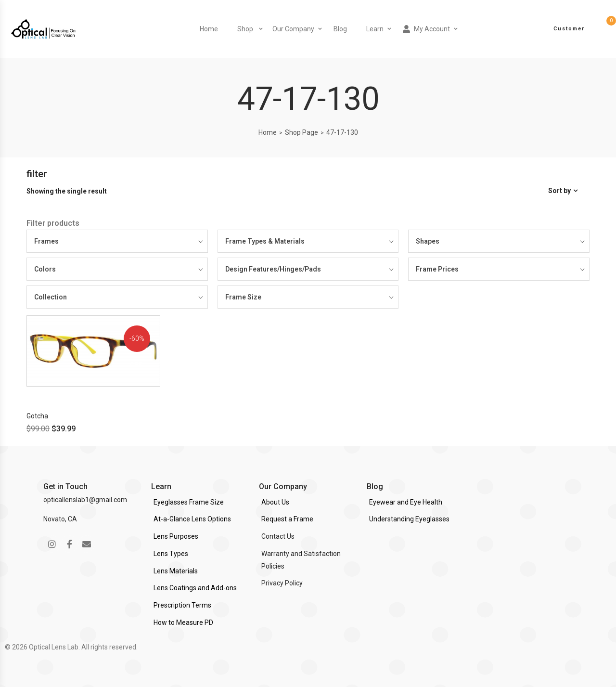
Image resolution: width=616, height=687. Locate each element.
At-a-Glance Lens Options (192, 519)
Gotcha (37, 416)
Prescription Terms (182, 605)
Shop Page (302, 132)
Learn (375, 29)
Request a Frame (287, 519)
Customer (569, 29)
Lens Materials (176, 571)
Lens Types (171, 554)
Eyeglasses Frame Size (189, 502)
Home (209, 29)
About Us (275, 502)
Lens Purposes (176, 536)
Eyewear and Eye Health (406, 502)
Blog (340, 29)
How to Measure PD (183, 622)
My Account (426, 29)
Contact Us (278, 536)
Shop (245, 29)
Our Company (293, 29)
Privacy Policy (282, 583)
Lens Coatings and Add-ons (195, 588)
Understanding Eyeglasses (409, 519)
